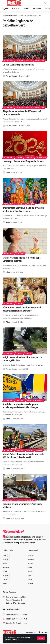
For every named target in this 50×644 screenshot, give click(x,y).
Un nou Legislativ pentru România (18, 65)
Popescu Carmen (11, 76)
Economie (20, 400)
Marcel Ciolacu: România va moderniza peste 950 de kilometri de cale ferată (23, 456)
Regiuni (29, 61)
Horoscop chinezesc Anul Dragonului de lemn (23, 161)
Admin (8, 173)
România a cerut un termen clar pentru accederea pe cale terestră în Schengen (21, 406)
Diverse (20, 157)
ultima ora (40, 61)
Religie (19, 204)
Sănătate (20, 254)
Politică (20, 61)
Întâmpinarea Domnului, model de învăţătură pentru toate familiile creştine (24, 209)
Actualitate (9, 61)
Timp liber (30, 157)
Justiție (19, 354)
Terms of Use (16, 639)
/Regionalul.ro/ (13, 531)
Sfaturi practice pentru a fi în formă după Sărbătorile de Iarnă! (22, 259)
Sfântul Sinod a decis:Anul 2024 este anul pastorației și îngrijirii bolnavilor (22, 309)
